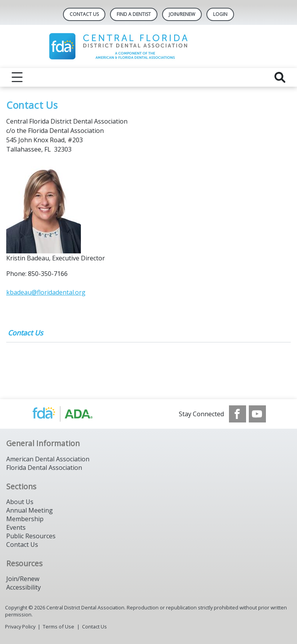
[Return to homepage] (149, 46)
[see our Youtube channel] (257, 414)
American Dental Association (48, 459)
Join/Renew (182, 14)
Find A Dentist (134, 14)
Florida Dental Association (44, 468)
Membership (25, 519)
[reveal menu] (17, 77)
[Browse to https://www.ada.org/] (71, 414)
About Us (20, 502)
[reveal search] (280, 77)
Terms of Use (59, 627)
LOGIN (220, 14)
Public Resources (31, 536)
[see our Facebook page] (238, 414)
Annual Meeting (30, 510)
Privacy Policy (20, 627)
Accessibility (24, 587)
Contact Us (84, 14)
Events (16, 527)
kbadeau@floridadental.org (46, 292)
